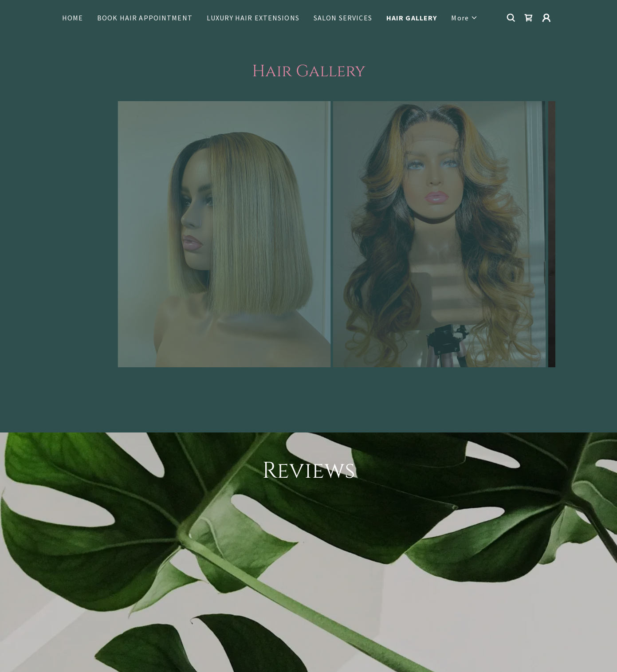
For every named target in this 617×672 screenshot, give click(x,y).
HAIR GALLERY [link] (412, 18)
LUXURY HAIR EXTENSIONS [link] (253, 18)
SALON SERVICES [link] (343, 18)
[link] (529, 18)
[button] (464, 18)
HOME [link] (73, 18)
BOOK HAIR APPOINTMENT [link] (145, 18)
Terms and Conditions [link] (410, 639)
